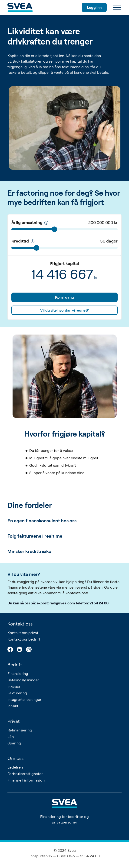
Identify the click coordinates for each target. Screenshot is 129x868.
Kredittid (23, 241)
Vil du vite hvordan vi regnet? (64, 310)
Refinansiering (20, 730)
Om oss (15, 758)
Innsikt (13, 706)
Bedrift (15, 665)
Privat (14, 721)
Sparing (14, 743)
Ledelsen (15, 767)
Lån (11, 737)
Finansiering (18, 673)
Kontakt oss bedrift (24, 639)
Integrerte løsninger (24, 699)
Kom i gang (64, 297)
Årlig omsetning (30, 222)
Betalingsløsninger (23, 680)
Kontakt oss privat (23, 633)
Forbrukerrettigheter (25, 774)
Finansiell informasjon (26, 780)
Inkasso (14, 686)
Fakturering (17, 693)
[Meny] (117, 7)
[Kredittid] (33, 241)
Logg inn (94, 7)
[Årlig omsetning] (46, 223)
